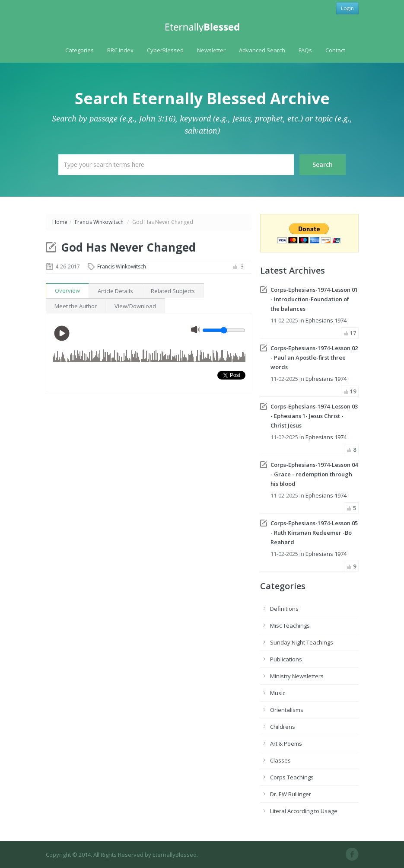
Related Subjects (173, 291)
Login (347, 8)
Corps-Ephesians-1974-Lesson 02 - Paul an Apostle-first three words (314, 357)
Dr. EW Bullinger (291, 794)
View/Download (135, 306)
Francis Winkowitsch (99, 222)
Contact (335, 50)
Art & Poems (286, 744)
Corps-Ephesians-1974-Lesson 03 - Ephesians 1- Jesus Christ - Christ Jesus (314, 416)
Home (60, 222)
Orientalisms (287, 710)
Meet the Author (76, 306)
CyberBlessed (165, 50)
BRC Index (120, 50)
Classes (280, 760)
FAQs (305, 50)
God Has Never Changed (128, 247)
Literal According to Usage (304, 811)
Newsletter (211, 50)
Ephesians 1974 (326, 320)
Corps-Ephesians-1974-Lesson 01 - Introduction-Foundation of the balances (314, 299)
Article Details (115, 291)
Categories (80, 50)
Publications (286, 659)
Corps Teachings (292, 777)
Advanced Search (262, 50)
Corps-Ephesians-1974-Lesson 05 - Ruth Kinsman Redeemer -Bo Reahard (314, 533)
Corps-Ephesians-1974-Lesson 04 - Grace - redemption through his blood (314, 474)
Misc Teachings (290, 625)
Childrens (283, 727)
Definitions (284, 609)
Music (278, 693)
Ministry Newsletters (297, 676)
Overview (67, 290)
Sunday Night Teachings (302, 642)
